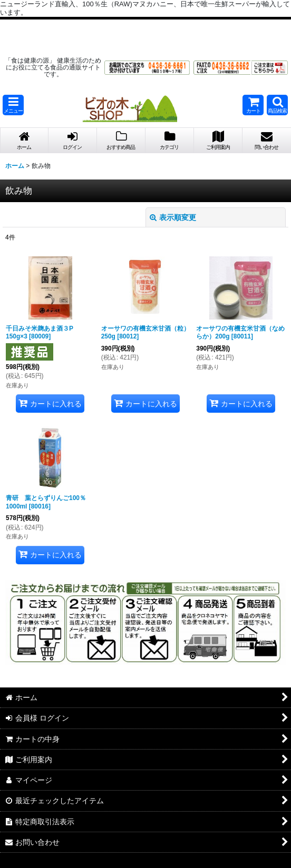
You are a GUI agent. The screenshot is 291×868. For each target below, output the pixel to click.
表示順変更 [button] (173, 217)
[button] (13, 105)
